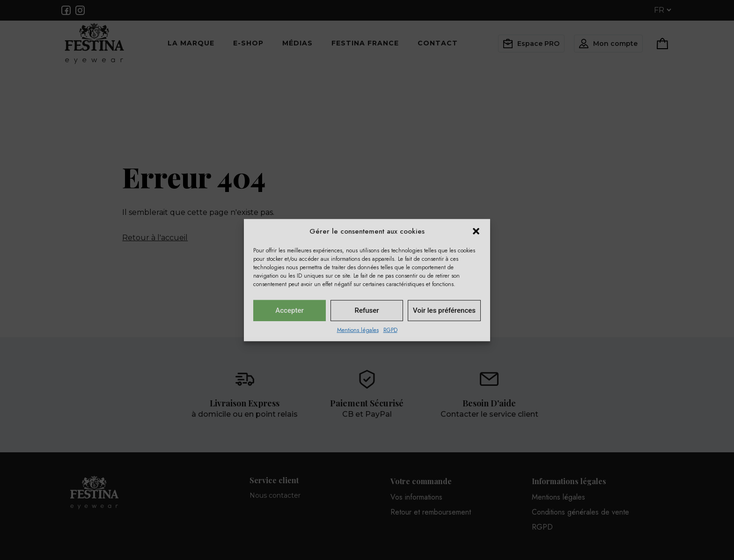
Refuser (367, 310)
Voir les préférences (444, 310)
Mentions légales (358, 330)
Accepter (289, 310)
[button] (476, 231)
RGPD (390, 330)
